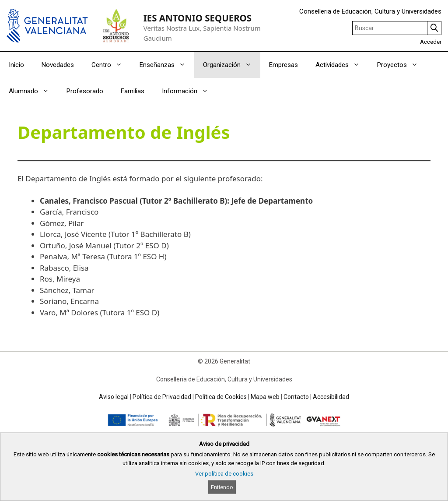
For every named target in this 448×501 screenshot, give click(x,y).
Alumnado (33, 91)
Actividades (342, 65)
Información (189, 91)
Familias (133, 91)
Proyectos (402, 65)
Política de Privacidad (162, 397)
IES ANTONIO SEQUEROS (198, 18)
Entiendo (222, 487)
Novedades (58, 65)
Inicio (16, 65)
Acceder (431, 42)
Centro (111, 65)
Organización (232, 65)
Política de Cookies (221, 397)
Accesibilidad (331, 397)
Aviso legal (114, 397)
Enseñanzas (167, 65)
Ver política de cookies (224, 474)
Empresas (283, 65)
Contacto (296, 397)
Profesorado (85, 91)
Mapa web (265, 397)
